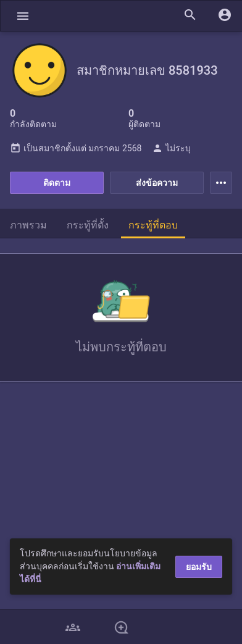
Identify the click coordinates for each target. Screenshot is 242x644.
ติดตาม (57, 183)
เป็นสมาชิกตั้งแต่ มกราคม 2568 (76, 148)
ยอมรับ (199, 567)
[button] (23, 16)
